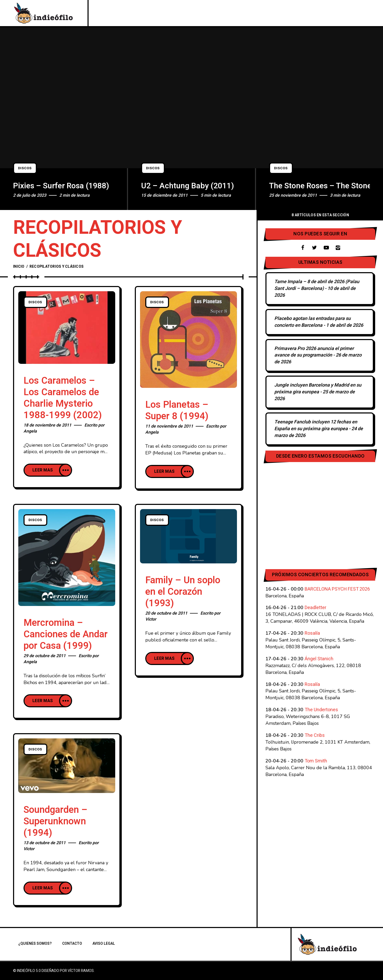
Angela (30, 431)
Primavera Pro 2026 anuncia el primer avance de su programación (314, 352)
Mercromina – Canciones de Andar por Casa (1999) (66, 634)
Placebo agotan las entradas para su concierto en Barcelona (312, 322)
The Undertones (321, 710)
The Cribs (315, 735)
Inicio (19, 267)
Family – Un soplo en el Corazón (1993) (183, 592)
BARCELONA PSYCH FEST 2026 (337, 589)
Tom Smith (316, 761)
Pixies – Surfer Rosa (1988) (61, 186)
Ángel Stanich (319, 659)
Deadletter (315, 608)
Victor (151, 619)
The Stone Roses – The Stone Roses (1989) (320, 186)
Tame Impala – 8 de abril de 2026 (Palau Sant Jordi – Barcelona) (317, 285)
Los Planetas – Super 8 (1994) (177, 410)
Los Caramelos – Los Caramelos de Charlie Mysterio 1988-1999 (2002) (63, 398)
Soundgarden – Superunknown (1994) (56, 821)
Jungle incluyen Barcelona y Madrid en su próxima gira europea (318, 389)
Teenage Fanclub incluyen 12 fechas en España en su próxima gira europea (316, 425)
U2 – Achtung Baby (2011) (188, 186)
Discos (26, 168)
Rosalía (312, 633)
